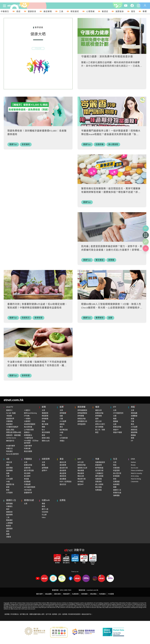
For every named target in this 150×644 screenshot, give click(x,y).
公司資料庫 (64, 438)
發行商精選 (99, 427)
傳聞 (43, 427)
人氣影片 (27, 410)
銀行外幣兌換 (29, 471)
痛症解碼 (48, 12)
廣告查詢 (57, 594)
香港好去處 (117, 493)
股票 (62, 407)
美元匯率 (27, 476)
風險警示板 (10, 484)
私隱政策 (75, 594)
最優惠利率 (28, 493)
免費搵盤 (98, 490)
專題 (43, 504)
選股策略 (134, 432)
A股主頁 (9, 462)
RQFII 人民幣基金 (66, 482)
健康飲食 (32, 12)
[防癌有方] (27, 318)
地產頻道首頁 (100, 462)
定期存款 (27, 468)
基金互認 (63, 484)
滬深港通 (9, 468)
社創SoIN (46, 500)
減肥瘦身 (120, 12)
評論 (43, 421)
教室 (97, 432)
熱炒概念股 (64, 430)
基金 (62, 459)
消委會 (9, 537)
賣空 (61, 427)
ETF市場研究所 (118, 413)
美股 (133, 407)
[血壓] (111, 318)
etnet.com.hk (14, 400)
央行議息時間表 (30, 487)
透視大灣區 (46, 438)
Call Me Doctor (11, 438)
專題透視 (45, 413)
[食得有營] (39, 318)
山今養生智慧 (29, 430)
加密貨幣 (46, 459)
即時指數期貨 (82, 410)
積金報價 (81, 471)
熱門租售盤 (99, 468)
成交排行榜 (99, 471)
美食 (115, 479)
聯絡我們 (66, 594)
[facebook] (132, 5)
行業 (61, 419)
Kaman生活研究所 (12, 454)
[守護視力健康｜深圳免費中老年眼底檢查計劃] (112, 36)
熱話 (115, 465)
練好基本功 (10, 441)
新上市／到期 (100, 430)
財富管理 (116, 471)
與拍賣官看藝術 (30, 424)
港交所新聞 (46, 432)
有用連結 (102, 594)
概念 (132, 424)
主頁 (43, 410)
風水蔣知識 (28, 427)
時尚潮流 (9, 451)
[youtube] (126, 5)
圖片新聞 (45, 424)
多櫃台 (62, 441)
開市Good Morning (30, 413)
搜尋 (43, 435)
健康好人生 (117, 490)
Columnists (135, 482)
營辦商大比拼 (82, 468)
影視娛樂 (116, 476)
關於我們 (39, 594)
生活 (115, 459)
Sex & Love (135, 468)
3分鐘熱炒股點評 (12, 427)
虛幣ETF (44, 471)
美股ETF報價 (117, 432)
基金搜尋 (63, 471)
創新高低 (134, 430)
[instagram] (139, 5)
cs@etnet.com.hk (92, 590)
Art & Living (135, 476)
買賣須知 (98, 482)
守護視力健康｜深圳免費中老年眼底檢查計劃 (107, 57)
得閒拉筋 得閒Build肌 (14, 432)
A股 (8, 459)
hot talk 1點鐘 (11, 413)
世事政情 (116, 468)
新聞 (44, 407)
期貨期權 (81, 407)
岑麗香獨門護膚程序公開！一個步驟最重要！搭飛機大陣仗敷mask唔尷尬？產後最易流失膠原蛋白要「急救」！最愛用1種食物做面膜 (111, 135)
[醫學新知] (100, 318)
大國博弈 (27, 421)
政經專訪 (9, 424)
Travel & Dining (136, 479)
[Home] (10, 6)
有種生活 (9, 449)
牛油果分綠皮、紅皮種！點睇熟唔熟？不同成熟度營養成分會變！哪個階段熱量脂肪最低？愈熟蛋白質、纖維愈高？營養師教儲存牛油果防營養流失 (37, 366)
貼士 (43, 430)
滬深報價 (9, 471)
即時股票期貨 (82, 413)
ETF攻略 (27, 416)
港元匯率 (27, 473)
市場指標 (27, 484)
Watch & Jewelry (136, 473)
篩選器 (116, 421)
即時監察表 (82, 424)
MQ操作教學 (11, 446)
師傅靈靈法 (28, 435)
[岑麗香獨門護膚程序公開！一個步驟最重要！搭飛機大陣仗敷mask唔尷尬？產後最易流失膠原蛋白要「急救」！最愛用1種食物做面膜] (112, 115)
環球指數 (134, 413)
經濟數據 (27, 482)
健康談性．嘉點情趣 (13, 435)
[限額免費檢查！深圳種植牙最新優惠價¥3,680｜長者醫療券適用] (38, 115)
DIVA (133, 459)
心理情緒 (90, 12)
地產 (97, 459)
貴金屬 (26, 479)
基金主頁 (63, 462)
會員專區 (116, 484)
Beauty (133, 465)
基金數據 (63, 479)
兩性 (133, 12)
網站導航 (93, 594)
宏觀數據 (134, 416)
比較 (115, 424)
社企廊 (44, 515)
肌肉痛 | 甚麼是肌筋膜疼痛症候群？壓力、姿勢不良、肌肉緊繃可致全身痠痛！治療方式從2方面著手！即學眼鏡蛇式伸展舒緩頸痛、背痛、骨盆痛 (112, 250)
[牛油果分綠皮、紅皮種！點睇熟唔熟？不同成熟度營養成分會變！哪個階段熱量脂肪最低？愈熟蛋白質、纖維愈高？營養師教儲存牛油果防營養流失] (38, 346)
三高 (61, 12)
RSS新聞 (111, 594)
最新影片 (9, 410)
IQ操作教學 (28, 446)
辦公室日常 (117, 473)
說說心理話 (10, 430)
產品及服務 (28, 451)
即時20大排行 (100, 424)
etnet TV (10, 407)
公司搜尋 (9, 493)
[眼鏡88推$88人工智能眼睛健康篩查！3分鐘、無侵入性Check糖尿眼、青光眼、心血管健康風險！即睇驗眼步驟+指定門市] (112, 288)
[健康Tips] (14, 145)
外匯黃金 (28, 459)
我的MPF (81, 484)
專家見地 (63, 476)
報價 (115, 419)
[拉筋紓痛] (100, 145)
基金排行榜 (64, 468)
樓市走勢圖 (99, 476)
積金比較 (81, 476)
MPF (79, 459)
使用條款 (84, 594)
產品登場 (63, 473)
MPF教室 (81, 482)
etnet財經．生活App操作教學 (31, 442)
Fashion (133, 462)
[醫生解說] (100, 260)
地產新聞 (98, 479)
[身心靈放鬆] (114, 145)
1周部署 (9, 416)
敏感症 (105, 12)
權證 (97, 407)
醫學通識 (9, 504)
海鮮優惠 (116, 496)
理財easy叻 (46, 441)
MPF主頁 (81, 462)
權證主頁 (98, 410)
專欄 (145, 12)
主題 (115, 416)
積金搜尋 (81, 473)
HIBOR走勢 (28, 490)
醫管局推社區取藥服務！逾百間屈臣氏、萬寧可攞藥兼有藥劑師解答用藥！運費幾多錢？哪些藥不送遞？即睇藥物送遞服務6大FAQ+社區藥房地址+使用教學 (111, 192)
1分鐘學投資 (28, 438)
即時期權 (81, 416)
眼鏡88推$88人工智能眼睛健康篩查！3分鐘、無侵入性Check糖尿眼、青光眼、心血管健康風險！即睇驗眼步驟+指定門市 (112, 308)
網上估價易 (99, 484)
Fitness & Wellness (137, 471)
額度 (8, 465)
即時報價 (63, 413)
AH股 (61, 432)
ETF (115, 407)
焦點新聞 (45, 416)
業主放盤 (98, 487)
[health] (26, 6)
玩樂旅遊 (116, 482)
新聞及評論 (82, 419)
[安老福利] (26, 145)
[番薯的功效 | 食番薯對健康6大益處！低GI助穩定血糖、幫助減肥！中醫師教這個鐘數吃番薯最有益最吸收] (38, 288)
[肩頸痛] (112, 260)
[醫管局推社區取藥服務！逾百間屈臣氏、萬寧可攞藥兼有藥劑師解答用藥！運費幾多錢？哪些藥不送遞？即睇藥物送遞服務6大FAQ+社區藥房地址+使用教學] (112, 172)
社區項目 (45, 512)
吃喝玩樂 (27, 449)
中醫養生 (9, 506)
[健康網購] (146, 235)
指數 (61, 416)
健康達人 (27, 432)
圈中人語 (45, 509)
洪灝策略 (9, 421)
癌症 (18, 12)
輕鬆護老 (75, 12)
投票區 (63, 500)
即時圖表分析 (82, 421)
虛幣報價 (45, 468)
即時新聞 (45, 419)
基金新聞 (63, 465)
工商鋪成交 (99, 473)
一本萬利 (27, 419)
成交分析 (98, 421)
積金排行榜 (82, 479)
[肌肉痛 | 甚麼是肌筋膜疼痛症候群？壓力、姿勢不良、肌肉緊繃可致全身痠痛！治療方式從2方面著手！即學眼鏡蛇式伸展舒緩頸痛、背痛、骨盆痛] (112, 230)
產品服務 (48, 594)
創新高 (62, 424)
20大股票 (63, 421)
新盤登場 (98, 465)
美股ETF (116, 430)
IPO (61, 435)
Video (44, 518)
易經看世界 (10, 419)
